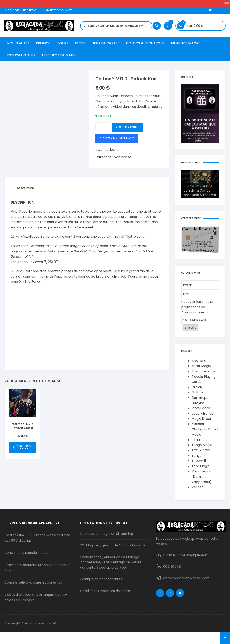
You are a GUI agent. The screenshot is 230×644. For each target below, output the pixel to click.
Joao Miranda (203, 413)
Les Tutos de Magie (59, 55)
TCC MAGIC (201, 450)
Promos (43, 43)
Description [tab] (26, 188)
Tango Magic (202, 445)
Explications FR (21, 55)
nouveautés (18, 43)
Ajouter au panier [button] (22, 447)
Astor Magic (201, 366)
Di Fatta (198, 392)
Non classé (123, 157)
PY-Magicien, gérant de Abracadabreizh (113, 545)
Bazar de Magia (204, 371)
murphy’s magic (185, 43)
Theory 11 (199, 461)
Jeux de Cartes (106, 43)
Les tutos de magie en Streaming (107, 534)
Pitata (196, 440)
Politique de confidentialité (101, 579)
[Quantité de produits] (103, 127)
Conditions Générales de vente (105, 591)
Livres (80, 43)
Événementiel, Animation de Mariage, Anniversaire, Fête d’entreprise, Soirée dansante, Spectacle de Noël (111, 562)
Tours (63, 43)
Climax (197, 387)
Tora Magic (201, 466)
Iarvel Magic (201, 408)
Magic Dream (202, 419)
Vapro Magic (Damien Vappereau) (202, 477)
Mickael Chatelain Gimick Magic (205, 429)
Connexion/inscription (21, 10)
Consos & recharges (145, 43)
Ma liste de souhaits (58, 10)
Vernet (197, 487)
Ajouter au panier (128, 127)
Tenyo (197, 456)
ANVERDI (199, 361)
